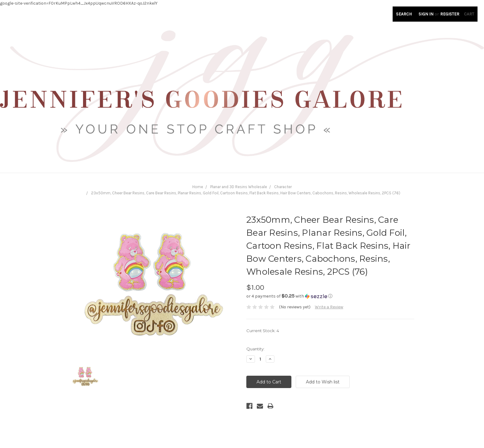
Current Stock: (263, 331)
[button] (330, 296)
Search (404, 14)
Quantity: (255, 349)
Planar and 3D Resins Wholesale (239, 187)
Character (283, 187)
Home (198, 187)
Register (450, 14)
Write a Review (329, 307)
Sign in (426, 14)
